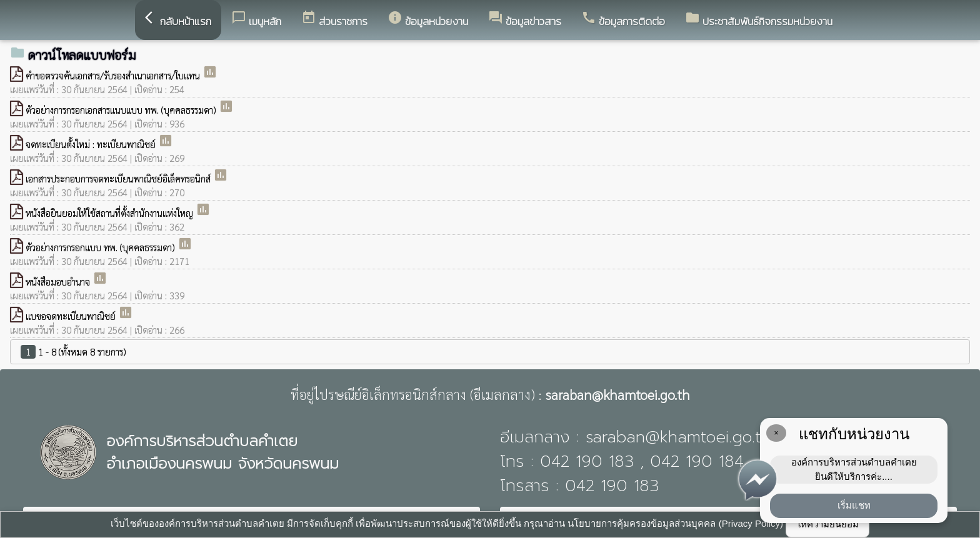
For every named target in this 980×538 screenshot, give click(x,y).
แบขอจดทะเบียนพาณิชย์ (72, 316)
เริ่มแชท (854, 505)
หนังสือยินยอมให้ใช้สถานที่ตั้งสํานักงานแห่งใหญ (111, 213)
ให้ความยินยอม (827, 524)
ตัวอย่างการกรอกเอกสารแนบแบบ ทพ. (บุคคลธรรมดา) (122, 110)
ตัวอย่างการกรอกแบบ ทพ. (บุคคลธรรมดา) (102, 247)
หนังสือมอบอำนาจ (59, 281)
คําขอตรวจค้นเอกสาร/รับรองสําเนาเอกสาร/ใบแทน (114, 75)
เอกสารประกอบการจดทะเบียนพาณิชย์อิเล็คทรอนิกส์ (119, 178)
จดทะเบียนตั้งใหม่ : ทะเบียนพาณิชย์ (92, 144)
